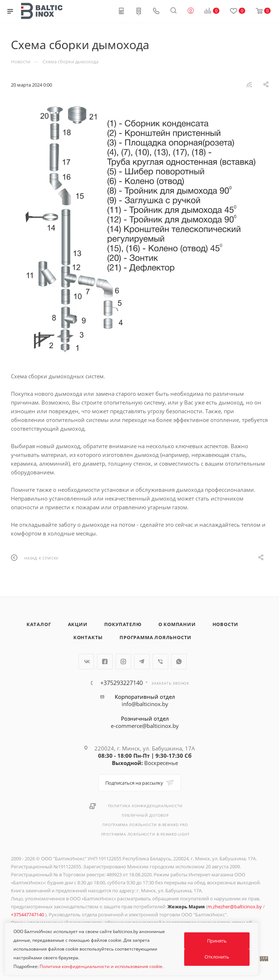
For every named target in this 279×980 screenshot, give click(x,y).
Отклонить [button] (217, 957)
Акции (78, 624)
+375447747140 (28, 915)
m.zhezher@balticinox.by (235, 907)
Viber (160, 662)
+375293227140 (122, 683)
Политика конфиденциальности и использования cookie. (102, 966)
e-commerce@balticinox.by (145, 726)
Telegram (142, 662)
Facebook (105, 662)
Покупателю (123, 624)
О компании (177, 624)
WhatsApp (179, 662)
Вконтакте (86, 662)
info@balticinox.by (145, 704)
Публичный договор (145, 815)
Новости (226, 624)
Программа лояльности (155, 637)
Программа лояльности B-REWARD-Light (145, 834)
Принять (217, 941)
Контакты (88, 637)
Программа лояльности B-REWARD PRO (145, 825)
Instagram (123, 662)
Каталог (39, 624)
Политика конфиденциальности (145, 806)
